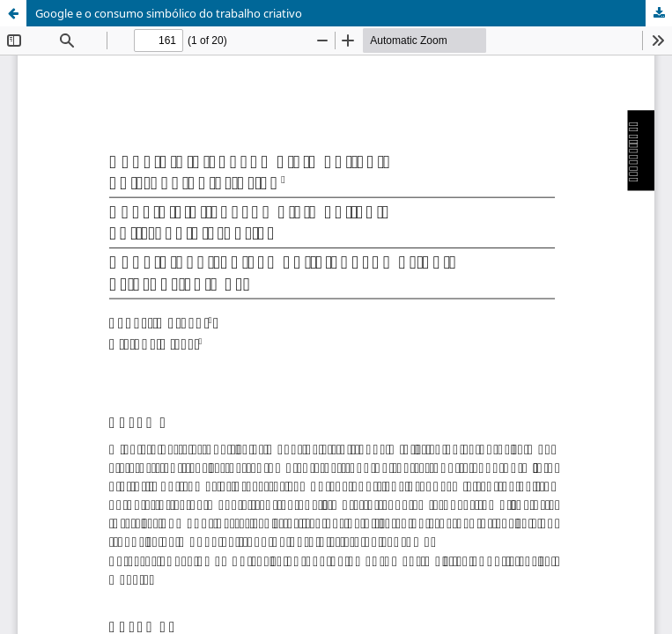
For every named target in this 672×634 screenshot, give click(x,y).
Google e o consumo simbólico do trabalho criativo (169, 13)
